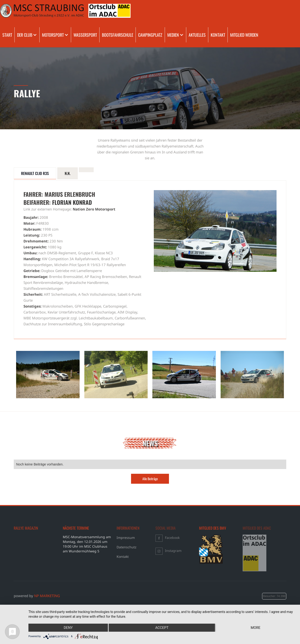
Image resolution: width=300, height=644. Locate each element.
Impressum (126, 538)
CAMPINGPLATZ (150, 35)
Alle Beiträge (150, 479)
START (7, 35)
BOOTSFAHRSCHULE (118, 35)
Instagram (173, 551)
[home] (20, 11)
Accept (162, 628)
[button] (27, 35)
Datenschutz (127, 547)
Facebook (172, 538)
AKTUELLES (197, 35)
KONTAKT (218, 35)
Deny (68, 628)
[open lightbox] (48, 375)
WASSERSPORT (85, 35)
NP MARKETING (47, 596)
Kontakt (123, 557)
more (256, 628)
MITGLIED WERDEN (244, 35)
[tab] (35, 173)
